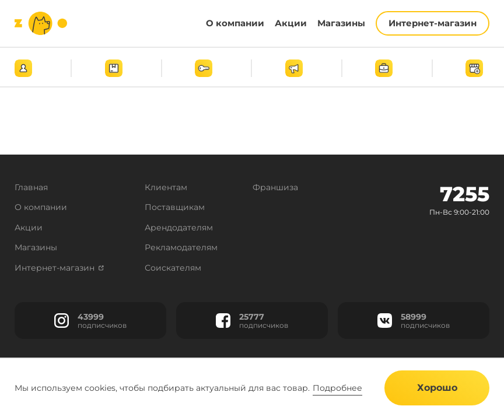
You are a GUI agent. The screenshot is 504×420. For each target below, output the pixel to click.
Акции (29, 228)
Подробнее (337, 388)
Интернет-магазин (59, 268)
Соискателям (173, 268)
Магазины (36, 247)
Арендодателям (179, 228)
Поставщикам (175, 207)
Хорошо (437, 388)
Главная (31, 187)
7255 (465, 194)
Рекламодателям (181, 247)
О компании (41, 207)
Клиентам (166, 187)
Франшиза (275, 187)
